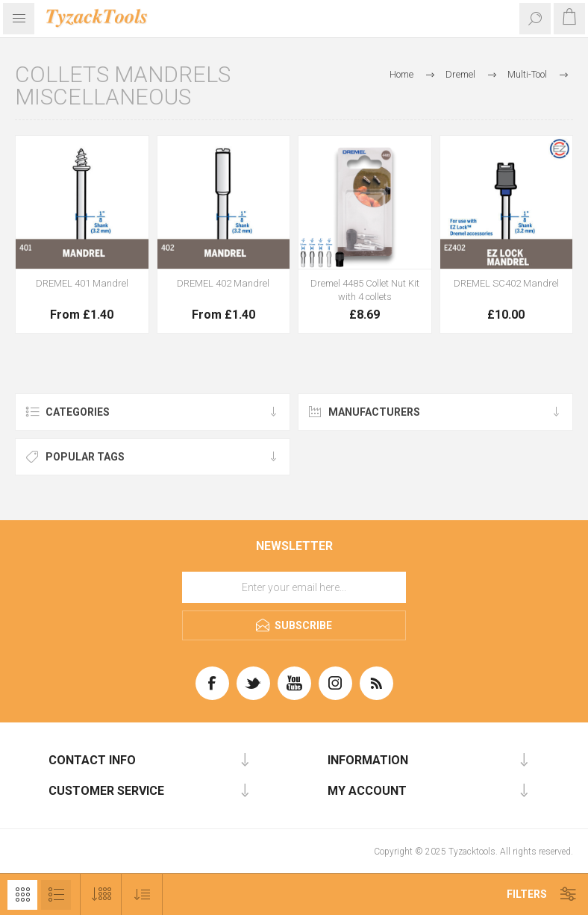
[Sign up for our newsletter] (294, 587)
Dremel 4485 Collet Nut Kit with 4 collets (365, 290)
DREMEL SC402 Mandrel (506, 283)
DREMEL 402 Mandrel (223, 283)
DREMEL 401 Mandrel (82, 283)
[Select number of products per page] (101, 894)
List (56, 895)
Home (401, 74)
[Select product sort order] (142, 894)
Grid (22, 895)
